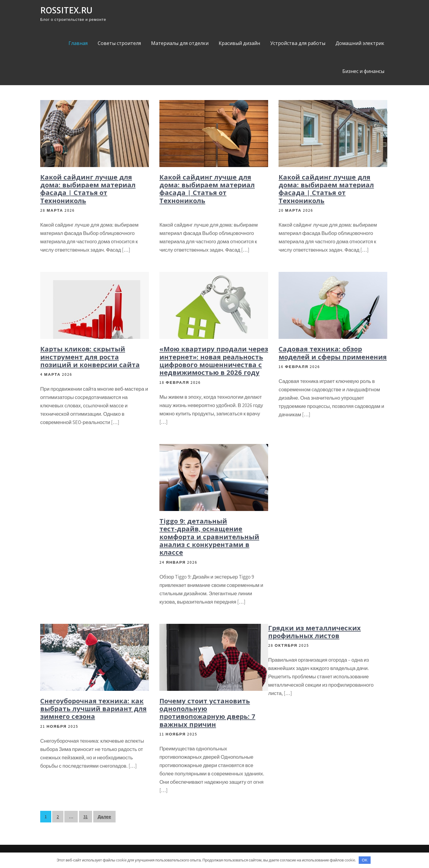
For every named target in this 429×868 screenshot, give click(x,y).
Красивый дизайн (239, 43)
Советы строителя (119, 43)
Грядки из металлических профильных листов (314, 632)
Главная (78, 43)
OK (365, 860)
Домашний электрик (360, 43)
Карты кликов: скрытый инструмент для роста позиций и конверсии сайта (90, 357)
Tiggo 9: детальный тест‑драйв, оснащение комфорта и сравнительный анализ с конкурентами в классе (209, 537)
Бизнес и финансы (363, 71)
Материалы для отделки (180, 43)
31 (86, 817)
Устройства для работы (298, 43)
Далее (104, 817)
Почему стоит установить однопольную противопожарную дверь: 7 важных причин (207, 712)
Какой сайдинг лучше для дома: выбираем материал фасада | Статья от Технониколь (88, 189)
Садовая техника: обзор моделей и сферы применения (333, 353)
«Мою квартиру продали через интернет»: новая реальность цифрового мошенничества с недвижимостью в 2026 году (214, 360)
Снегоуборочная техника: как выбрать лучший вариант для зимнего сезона (93, 709)
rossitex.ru (66, 10)
